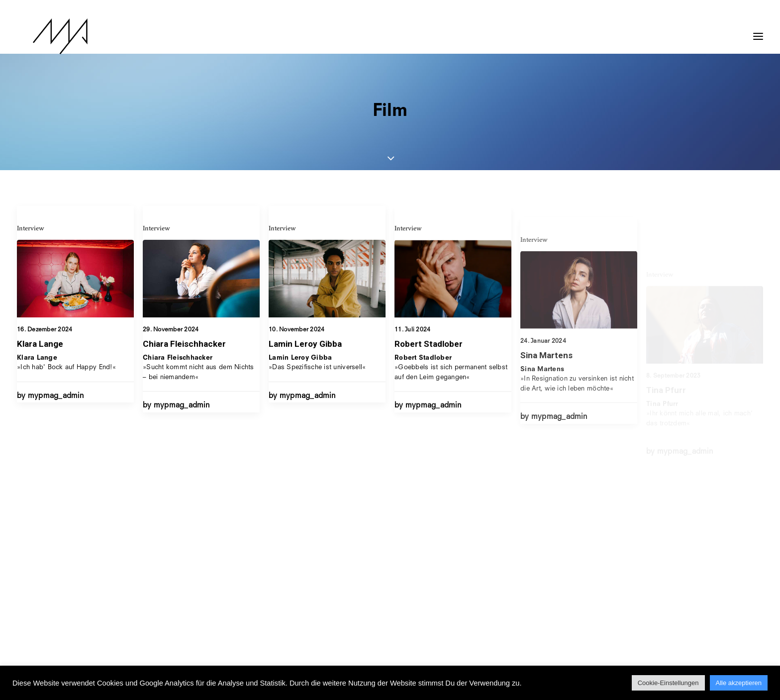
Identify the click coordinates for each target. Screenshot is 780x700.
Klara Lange (40, 344)
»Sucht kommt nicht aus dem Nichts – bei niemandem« (198, 368)
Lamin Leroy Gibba (305, 351)
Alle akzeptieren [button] (739, 683)
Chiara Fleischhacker (184, 344)
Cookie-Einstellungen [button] (668, 683)
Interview (31, 228)
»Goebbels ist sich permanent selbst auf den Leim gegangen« (451, 391)
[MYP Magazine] (44, 36)
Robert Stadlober (429, 367)
